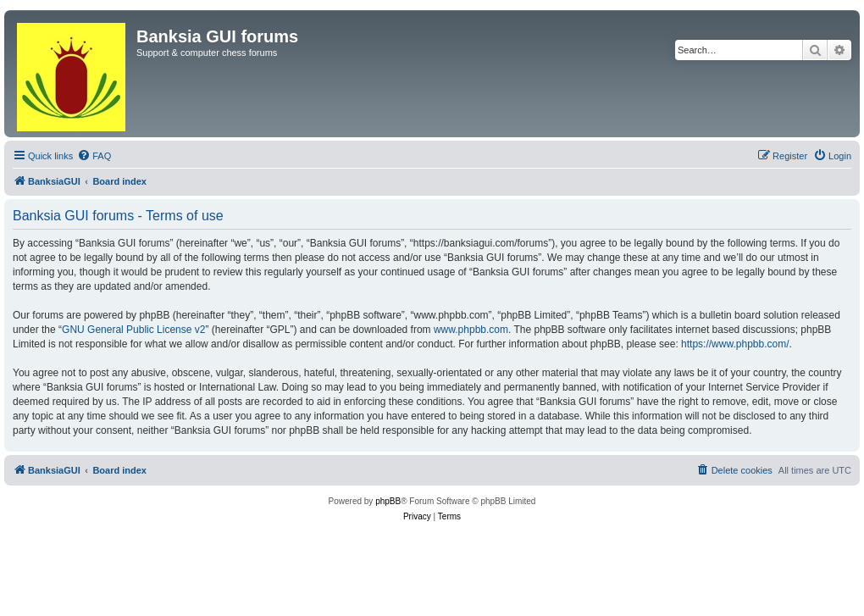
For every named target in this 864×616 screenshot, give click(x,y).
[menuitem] (94, 156)
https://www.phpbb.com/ (735, 344)
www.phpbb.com (471, 330)
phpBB (388, 501)
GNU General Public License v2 (133, 330)
